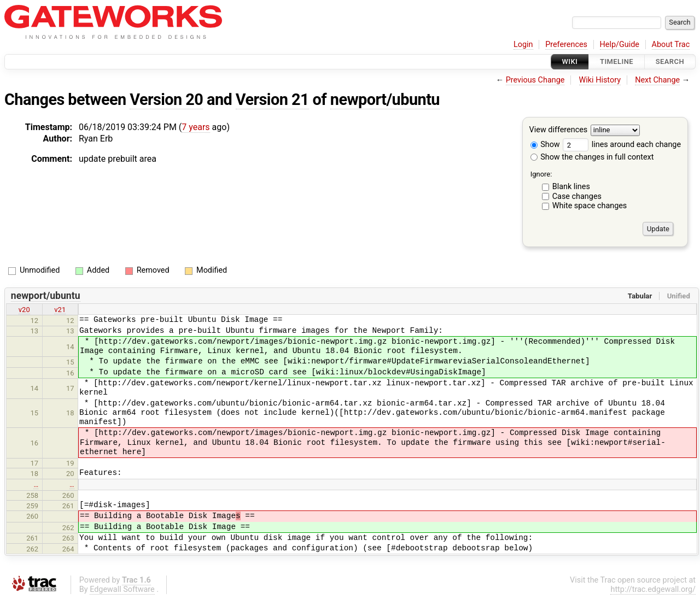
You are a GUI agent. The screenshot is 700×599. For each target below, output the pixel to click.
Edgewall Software (122, 589)
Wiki (570, 61)
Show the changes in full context (592, 157)
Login (523, 45)
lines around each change (622, 145)
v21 (60, 310)
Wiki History (600, 80)
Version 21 (272, 99)
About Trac (671, 45)
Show (545, 145)
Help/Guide (620, 45)
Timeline (617, 61)
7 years (196, 127)
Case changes (577, 196)
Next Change (657, 80)
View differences (559, 130)
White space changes (590, 206)
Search (670, 61)
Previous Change (535, 80)
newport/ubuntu (385, 99)
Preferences (566, 45)
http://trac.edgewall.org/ (653, 589)
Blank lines (571, 187)
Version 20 (166, 99)
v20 (24, 310)
